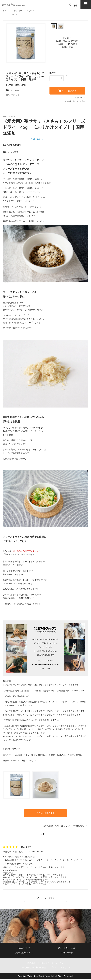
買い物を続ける (80, 825)
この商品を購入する (45, 813)
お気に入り (13, 95)
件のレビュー (38, 139)
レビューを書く (45, 896)
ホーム (5, 11)
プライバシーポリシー (64, 968)
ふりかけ (30, 11)
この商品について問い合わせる (57, 825)
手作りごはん (17, 11)
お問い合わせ (67, 952)
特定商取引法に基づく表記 (75, 101)
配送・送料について (67, 946)
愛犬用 (15, 15)
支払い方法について (24, 952)
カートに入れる (67, 91)
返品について (80, 98)
